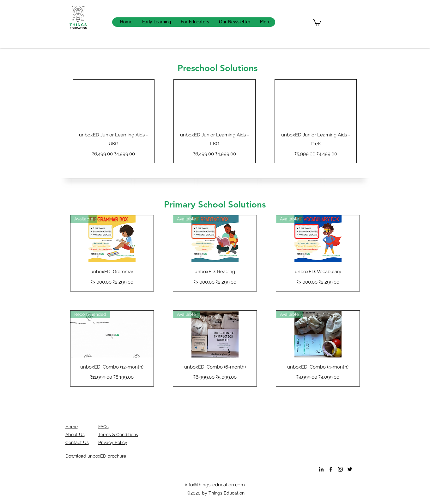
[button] (317, 22)
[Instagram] (340, 469)
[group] (215, 121)
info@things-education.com (215, 485)
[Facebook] (331, 469)
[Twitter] (350, 469)
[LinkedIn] (321, 469)
